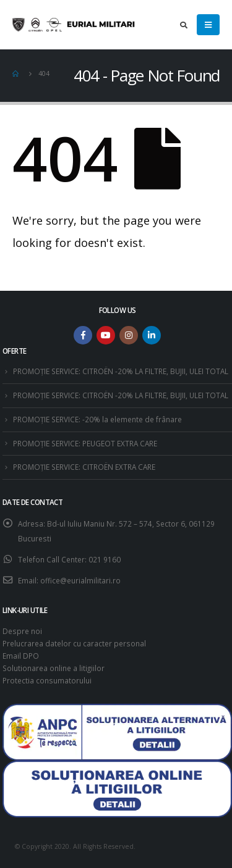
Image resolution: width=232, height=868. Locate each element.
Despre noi (22, 631)
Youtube (106, 335)
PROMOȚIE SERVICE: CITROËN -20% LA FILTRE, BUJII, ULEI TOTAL (121, 371)
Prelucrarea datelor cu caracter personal (74, 643)
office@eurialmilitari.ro (80, 580)
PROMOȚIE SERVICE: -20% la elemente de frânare (97, 419)
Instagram (129, 335)
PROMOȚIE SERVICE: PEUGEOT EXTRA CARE (85, 443)
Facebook (83, 335)
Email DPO (21, 656)
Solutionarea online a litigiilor (54, 668)
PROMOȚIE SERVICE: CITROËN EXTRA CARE (84, 467)
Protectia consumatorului (47, 680)
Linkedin (152, 335)
